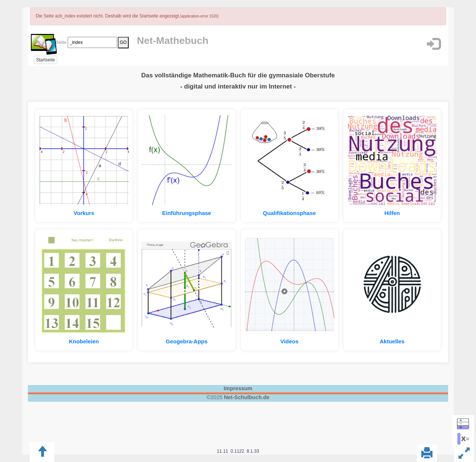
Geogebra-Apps (187, 341)
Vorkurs (84, 213)
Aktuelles (392, 341)
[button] (433, 44)
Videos (290, 341)
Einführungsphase (187, 213)
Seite (60, 42)
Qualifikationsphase (290, 213)
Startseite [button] (46, 60)
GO (123, 42)
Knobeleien (84, 341)
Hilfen (392, 213)
